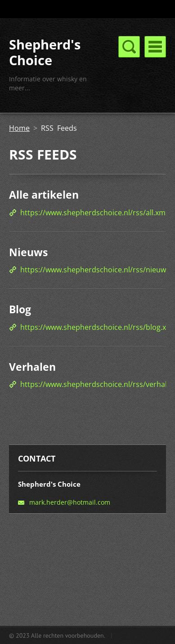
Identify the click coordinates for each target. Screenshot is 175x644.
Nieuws (28, 252)
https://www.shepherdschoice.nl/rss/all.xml (94, 213)
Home (19, 128)
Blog (20, 309)
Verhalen (32, 367)
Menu (155, 47)
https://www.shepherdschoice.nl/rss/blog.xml (97, 327)
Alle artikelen (44, 195)
